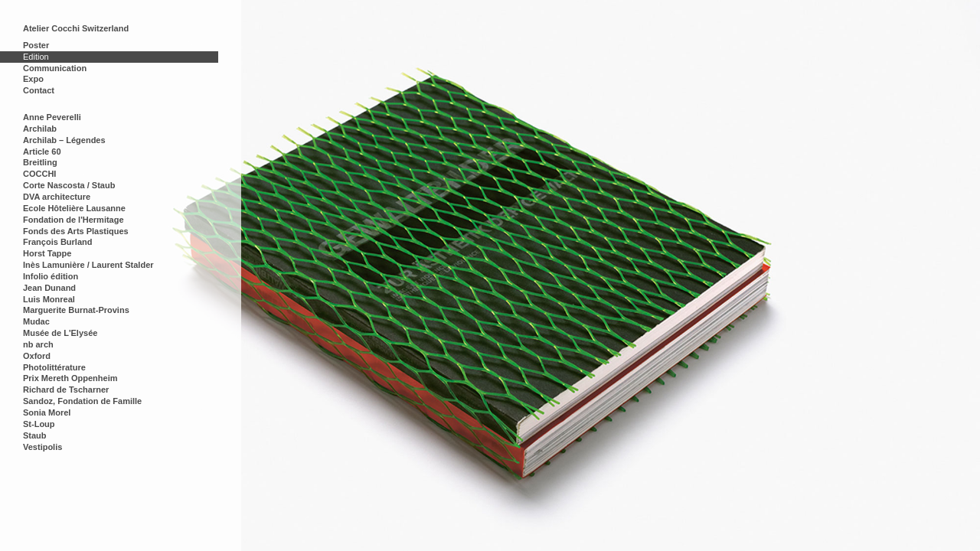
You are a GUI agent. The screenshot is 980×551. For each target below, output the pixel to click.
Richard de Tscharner (66, 390)
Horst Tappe (47, 253)
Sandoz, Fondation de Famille (82, 401)
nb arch (38, 344)
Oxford (37, 356)
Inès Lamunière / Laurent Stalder (88, 265)
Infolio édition (51, 276)
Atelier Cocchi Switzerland (76, 28)
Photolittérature (54, 367)
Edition (36, 57)
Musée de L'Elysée (60, 333)
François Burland (57, 242)
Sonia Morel (47, 412)
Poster (36, 45)
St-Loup (39, 424)
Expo (33, 79)
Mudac (36, 321)
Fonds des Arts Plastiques (76, 231)
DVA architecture (57, 197)
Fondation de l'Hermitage (73, 220)
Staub (35, 435)
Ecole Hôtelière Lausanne (74, 208)
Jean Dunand (49, 288)
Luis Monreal (49, 299)
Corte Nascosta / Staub (69, 185)
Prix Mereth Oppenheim (70, 378)
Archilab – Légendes (64, 140)
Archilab (40, 129)
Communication (55, 68)
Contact (39, 90)
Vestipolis (42, 447)
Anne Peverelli (52, 117)
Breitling (40, 162)
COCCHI (39, 174)
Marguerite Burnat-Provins (76, 310)
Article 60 (42, 152)
